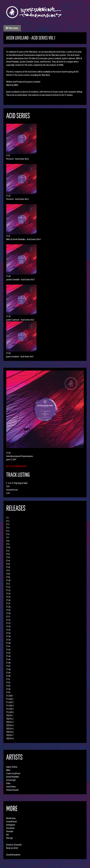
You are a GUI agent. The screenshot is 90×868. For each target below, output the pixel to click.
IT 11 (8, 551)
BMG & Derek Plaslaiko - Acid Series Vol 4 (23, 239)
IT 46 (8, 663)
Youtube (10, 831)
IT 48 (8, 669)
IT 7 (8, 538)
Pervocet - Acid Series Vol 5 (17, 199)
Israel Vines (11, 787)
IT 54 (8, 689)
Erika (8, 783)
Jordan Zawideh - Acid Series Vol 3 (20, 279)
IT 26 (8, 600)
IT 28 (8, 607)
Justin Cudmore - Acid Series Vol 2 (20, 320)
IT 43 (8, 196)
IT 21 (8, 584)
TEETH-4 (10, 725)
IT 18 (8, 574)
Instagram (11, 825)
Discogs (9, 838)
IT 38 (8, 353)
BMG (8, 770)
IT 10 (8, 547)
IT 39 (8, 316)
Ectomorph (11, 780)
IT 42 (8, 650)
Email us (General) (14, 845)
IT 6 (8, 534)
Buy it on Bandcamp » (17, 466)
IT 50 (8, 676)
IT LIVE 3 (10, 702)
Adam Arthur (12, 767)
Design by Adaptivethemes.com (78, 865)
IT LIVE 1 (10, 696)
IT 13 (8, 557)
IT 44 (8, 656)
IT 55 (8, 692)
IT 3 (8, 524)
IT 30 (8, 613)
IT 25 (8, 597)
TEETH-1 (10, 715)
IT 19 (8, 577)
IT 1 (7, 518)
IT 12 (8, 554)
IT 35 (8, 630)
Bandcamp (11, 818)
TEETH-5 (10, 729)
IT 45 (8, 659)
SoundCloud (11, 821)
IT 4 (8, 528)
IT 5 (8, 531)
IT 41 (8, 236)
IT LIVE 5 (10, 709)
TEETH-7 (10, 735)
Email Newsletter (13, 855)
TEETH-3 (10, 722)
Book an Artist (12, 848)
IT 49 (8, 673)
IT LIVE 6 (10, 712)
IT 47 (8, 666)
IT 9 (8, 544)
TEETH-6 (10, 732)
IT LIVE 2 (10, 699)
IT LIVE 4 (10, 706)
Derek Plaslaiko (13, 777)
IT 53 (8, 686)
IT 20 (8, 580)
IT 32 (8, 620)
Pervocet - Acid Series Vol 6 (17, 159)
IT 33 (8, 623)
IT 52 (8, 683)
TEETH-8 (10, 739)
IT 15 (8, 564)
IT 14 (8, 561)
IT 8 (8, 541)
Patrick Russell (12, 790)
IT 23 (8, 590)
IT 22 (8, 587)
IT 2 (8, 521)
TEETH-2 (10, 719)
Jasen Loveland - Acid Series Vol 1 (20, 357)
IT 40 (8, 276)
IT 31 (8, 617)
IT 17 (8, 571)
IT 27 (8, 603)
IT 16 (8, 567)
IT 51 (8, 156)
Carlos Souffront (13, 773)
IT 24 (8, 594)
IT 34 (8, 627)
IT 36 (8, 633)
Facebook (10, 828)
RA (7, 835)
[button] (12, 28)
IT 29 (8, 610)
